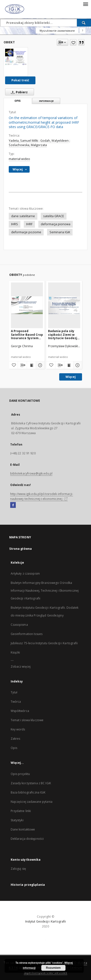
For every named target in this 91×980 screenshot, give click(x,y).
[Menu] (85, 4)
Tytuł (14, 692)
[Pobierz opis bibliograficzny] (22, 365)
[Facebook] (13, 505)
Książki (15, 652)
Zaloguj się (18, 869)
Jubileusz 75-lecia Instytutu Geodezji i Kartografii (44, 643)
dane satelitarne (23, 216)
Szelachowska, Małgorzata (28, 145)
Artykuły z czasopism (25, 574)
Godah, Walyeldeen (54, 141)
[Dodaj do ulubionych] (73, 42)
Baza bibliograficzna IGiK (28, 792)
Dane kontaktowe (23, 829)
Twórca (16, 702)
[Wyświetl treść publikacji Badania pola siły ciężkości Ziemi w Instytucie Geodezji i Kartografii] (69, 365)
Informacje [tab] (46, 101)
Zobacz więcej (21, 667)
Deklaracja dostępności (27, 839)
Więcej (71, 377)
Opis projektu (20, 774)
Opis (14, 748)
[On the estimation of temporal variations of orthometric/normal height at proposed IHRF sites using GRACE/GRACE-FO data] (16, 57)
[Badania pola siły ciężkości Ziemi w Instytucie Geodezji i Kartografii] (64, 305)
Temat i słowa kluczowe (27, 720)
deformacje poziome (26, 232)
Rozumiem (53, 968)
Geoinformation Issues (27, 634)
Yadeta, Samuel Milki (23, 141)
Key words (18, 729)
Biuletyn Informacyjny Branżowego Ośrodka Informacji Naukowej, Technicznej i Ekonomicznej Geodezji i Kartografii (45, 591)
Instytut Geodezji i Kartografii (46, 921)
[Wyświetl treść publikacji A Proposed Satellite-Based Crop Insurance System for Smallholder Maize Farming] (31, 365)
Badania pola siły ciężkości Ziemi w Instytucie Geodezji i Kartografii (64, 334)
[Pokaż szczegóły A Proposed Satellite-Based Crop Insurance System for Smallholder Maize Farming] (40, 365)
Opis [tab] (18, 101)
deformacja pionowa (56, 224)
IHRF (29, 224)
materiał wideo (19, 159)
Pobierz (18, 92)
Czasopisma (19, 625)
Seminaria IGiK (60, 232)
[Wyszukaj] (84, 23)
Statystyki (17, 820)
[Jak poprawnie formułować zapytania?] (83, 31)
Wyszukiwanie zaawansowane (57, 31)
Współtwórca (20, 711)
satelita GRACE (54, 216)
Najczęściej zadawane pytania (32, 802)
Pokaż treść (20, 80)
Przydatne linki (21, 811)
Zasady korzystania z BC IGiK (31, 783)
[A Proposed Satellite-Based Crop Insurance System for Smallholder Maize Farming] (27, 305)
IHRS (15, 224)
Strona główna (21, 549)
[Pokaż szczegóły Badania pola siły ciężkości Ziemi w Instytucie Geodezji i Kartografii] (77, 365)
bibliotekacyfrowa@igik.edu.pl (31, 473)
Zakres (16, 739)
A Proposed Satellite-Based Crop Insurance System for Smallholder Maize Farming (27, 334)
